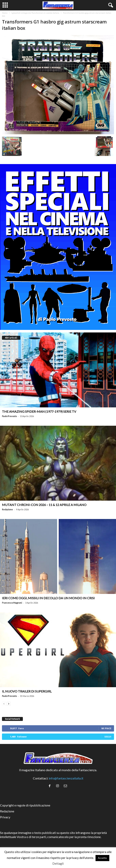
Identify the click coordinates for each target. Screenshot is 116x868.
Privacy (5, 817)
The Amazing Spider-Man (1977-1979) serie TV (39, 411)
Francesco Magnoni (12, 603)
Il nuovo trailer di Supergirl (27, 691)
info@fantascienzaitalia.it (66, 778)
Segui (108, 737)
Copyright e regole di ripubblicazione (25, 805)
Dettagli (58, 863)
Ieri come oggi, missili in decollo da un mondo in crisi (48, 598)
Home (5, 13)
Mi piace (106, 728)
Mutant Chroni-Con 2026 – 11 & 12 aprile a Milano (44, 505)
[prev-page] (4, 703)
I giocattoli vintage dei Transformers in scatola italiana (35, 13)
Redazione (7, 509)
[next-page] (9, 703)
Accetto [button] (102, 858)
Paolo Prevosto (9, 416)
